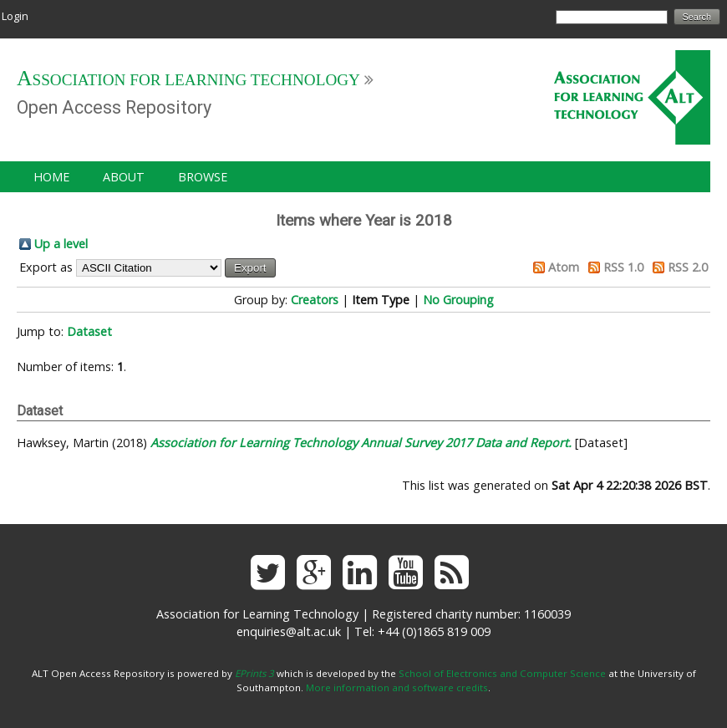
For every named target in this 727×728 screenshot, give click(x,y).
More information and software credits (397, 687)
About (124, 177)
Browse (203, 177)
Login (15, 16)
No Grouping (458, 300)
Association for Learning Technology (188, 80)
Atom (564, 267)
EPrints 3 (254, 673)
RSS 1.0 (623, 267)
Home (51, 177)
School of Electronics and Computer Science (502, 673)
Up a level (61, 244)
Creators (315, 300)
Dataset (89, 331)
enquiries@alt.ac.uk (289, 631)
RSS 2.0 (688, 267)
